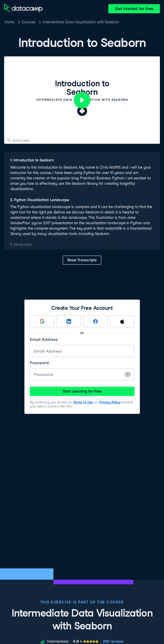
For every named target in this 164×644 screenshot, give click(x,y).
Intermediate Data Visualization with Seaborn (81, 22)
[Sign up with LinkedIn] (69, 321)
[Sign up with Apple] (122, 321)
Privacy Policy (110, 402)
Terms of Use (83, 402)
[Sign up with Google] (42, 321)
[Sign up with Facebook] (95, 321)
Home (9, 22)
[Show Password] (128, 374)
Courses (28, 22)
